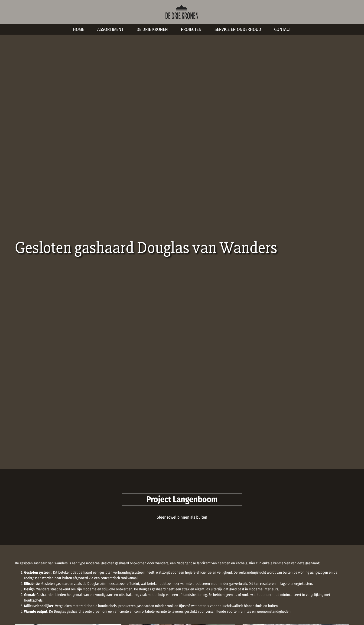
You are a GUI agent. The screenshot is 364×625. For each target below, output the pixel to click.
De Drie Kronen (152, 29)
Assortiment (110, 29)
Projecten (191, 29)
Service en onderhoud (238, 29)
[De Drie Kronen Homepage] (182, 12)
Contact (283, 29)
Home (79, 29)
